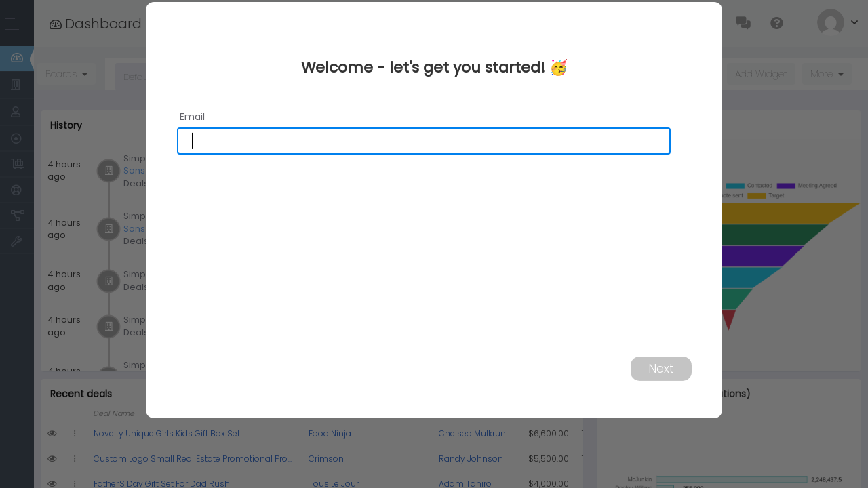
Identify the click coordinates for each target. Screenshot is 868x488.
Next (661, 368)
